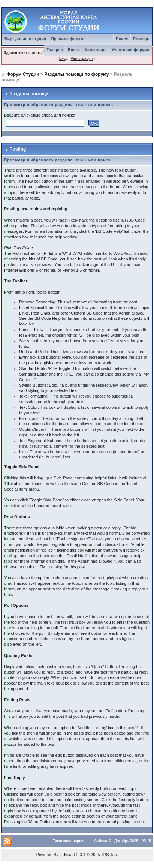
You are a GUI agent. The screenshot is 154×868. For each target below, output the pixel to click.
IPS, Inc (110, 855)
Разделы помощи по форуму (76, 74)
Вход (64, 58)
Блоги (74, 50)
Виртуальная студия (25, 39)
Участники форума (131, 50)
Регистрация (82, 58)
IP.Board (67, 855)
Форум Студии (23, 74)
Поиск (122, 39)
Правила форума (69, 39)
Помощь (141, 39)
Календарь (96, 50)
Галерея (55, 50)
